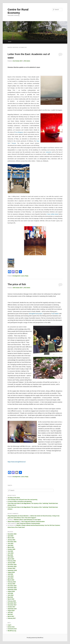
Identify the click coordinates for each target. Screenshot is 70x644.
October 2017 (11, 607)
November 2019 (12, 566)
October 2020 (11, 549)
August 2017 (11, 611)
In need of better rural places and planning (20, 501)
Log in (9, 625)
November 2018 (12, 588)
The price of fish (17, 284)
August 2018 (11, 591)
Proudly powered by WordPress (35, 638)
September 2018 (12, 590)
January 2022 (11, 540)
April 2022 (10, 536)
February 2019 (12, 582)
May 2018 (10, 597)
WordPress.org (12, 631)
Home (10, 42)
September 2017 (12, 609)
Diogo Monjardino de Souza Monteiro (18, 516)
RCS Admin (27, 61)
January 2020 (11, 563)
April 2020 (10, 557)
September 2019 (12, 570)
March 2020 (11, 559)
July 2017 (10, 612)
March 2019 (11, 580)
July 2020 (10, 551)
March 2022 (11, 538)
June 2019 (11, 576)
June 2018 (11, 595)
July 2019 (10, 574)
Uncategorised (16, 276)
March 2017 (11, 616)
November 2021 (12, 542)
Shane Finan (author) (14, 521)
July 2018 (10, 593)
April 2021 (10, 545)
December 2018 (12, 586)
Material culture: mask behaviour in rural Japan (27, 520)
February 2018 (12, 601)
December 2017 (12, 603)
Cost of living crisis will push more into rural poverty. (23, 500)
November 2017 (12, 605)
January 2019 (11, 584)
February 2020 (12, 561)
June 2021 (11, 544)
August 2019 (11, 572)
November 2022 (12, 534)
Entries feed (11, 627)
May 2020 (10, 555)
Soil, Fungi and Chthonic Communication (33, 521)
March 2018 (11, 599)
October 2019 (11, 568)
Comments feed (12, 629)
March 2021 (11, 547)
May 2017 (10, 614)
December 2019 (12, 565)
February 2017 (12, 618)
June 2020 (11, 553)
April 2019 (10, 578)
